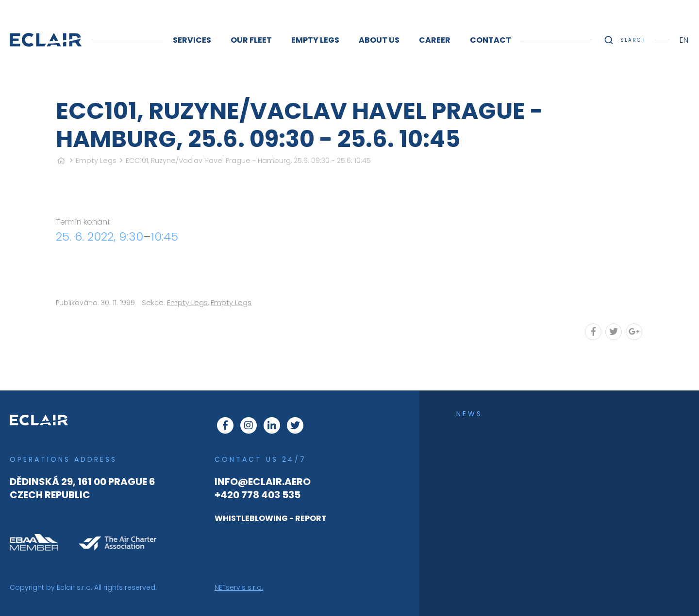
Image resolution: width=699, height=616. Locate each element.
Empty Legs (96, 161)
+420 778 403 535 (258, 495)
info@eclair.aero (263, 482)
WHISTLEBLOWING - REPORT (271, 518)
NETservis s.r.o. (239, 587)
